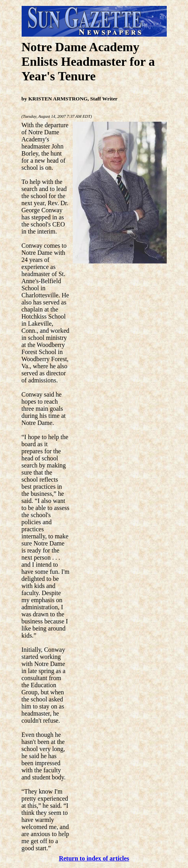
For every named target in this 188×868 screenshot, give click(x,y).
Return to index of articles (94, 858)
